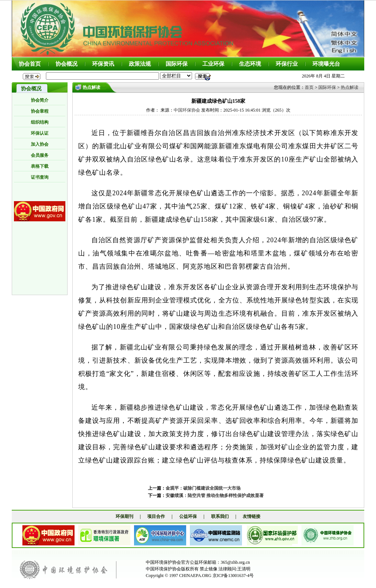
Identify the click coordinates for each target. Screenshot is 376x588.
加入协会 (40, 144)
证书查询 (40, 177)
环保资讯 (103, 64)
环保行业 (287, 64)
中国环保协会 (187, 110)
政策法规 (140, 64)
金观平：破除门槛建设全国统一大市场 (203, 488)
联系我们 (220, 516)
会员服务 (40, 155)
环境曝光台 (326, 64)
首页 (309, 87)
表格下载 (40, 166)
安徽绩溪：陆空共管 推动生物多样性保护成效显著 (215, 496)
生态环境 (250, 64)
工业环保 (213, 64)
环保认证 (40, 133)
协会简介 (40, 100)
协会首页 (30, 64)
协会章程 (40, 111)
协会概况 (66, 64)
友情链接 (252, 516)
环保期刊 (124, 516)
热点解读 (350, 87)
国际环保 (177, 64)
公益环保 (188, 516)
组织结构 (40, 122)
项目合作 (156, 516)
